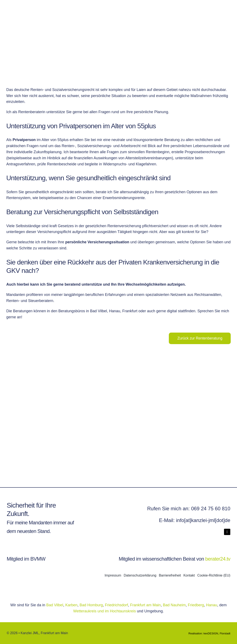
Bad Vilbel (55, 605)
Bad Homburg (91, 605)
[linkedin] (227, 532)
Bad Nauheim (174, 605)
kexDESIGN (211, 633)
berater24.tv (218, 559)
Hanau (212, 605)
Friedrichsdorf (116, 605)
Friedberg (196, 605)
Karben (71, 605)
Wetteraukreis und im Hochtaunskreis (105, 611)
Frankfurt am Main (145, 605)
